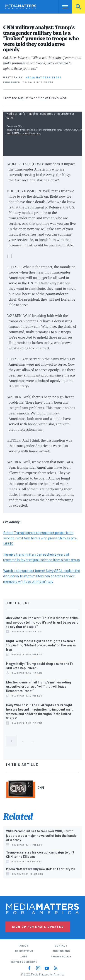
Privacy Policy (61, 956)
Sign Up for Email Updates (38, 927)
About (24, 946)
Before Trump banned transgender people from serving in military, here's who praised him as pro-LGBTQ (40, 538)
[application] (42, 134)
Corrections (24, 951)
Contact (61, 946)
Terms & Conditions (24, 962)
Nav (62, 7)
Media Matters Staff (44, 77)
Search (78, 7)
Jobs (24, 956)
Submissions (61, 951)
